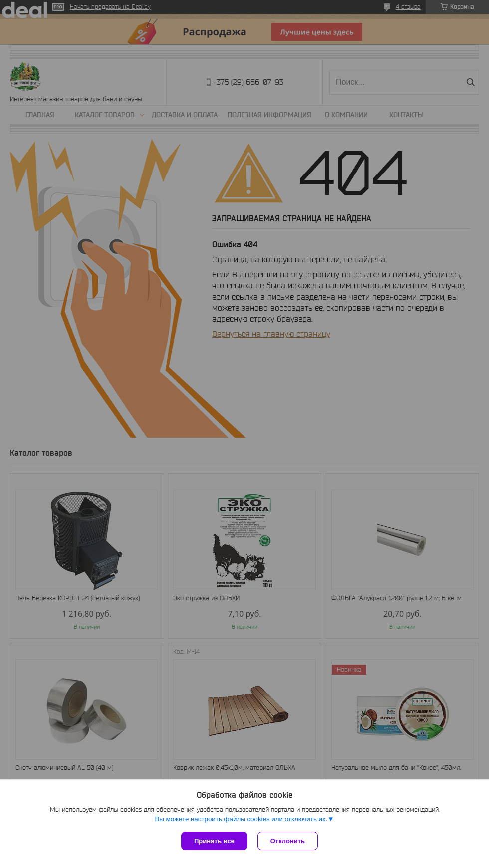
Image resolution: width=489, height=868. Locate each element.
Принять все (214, 841)
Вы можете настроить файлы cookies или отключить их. (241, 819)
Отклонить (288, 841)
